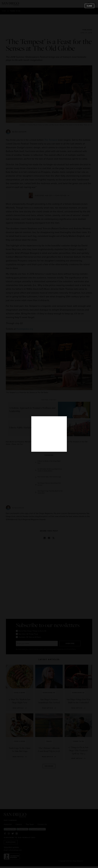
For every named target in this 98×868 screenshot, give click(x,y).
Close (89, 6)
